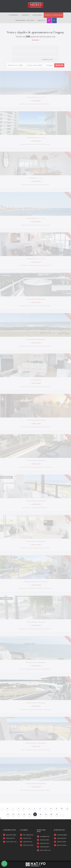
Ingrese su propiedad (53, 15)
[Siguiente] (62, 814)
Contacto (41, 20)
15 (24, 814)
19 (46, 814)
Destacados (37, 15)
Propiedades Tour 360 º (25, 20)
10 (62, 808)
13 (13, 814)
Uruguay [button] (26, 15)
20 (51, 814)
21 (57, 814)
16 (30, 814)
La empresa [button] (14, 15)
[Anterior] (2, 808)
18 (40, 814)
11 (67, 808)
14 (19, 814)
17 (35, 814)
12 (8, 814)
